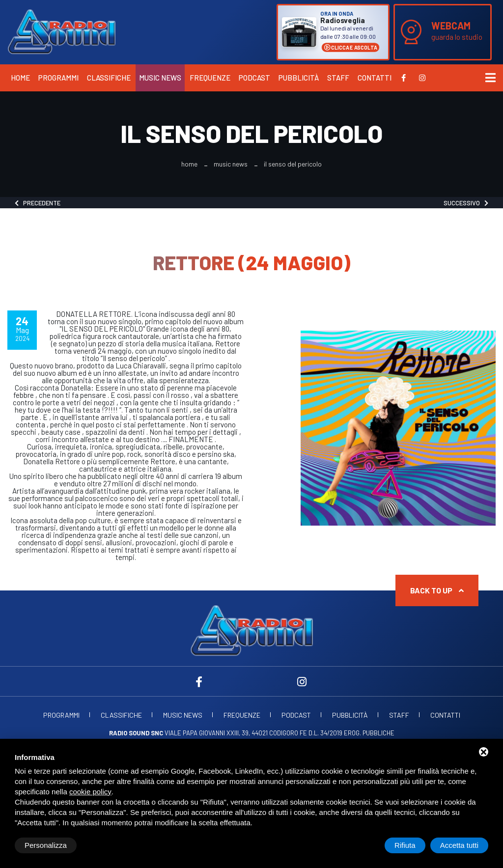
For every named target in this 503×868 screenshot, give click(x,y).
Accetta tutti (459, 845)
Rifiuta (405, 845)
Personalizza (46, 845)
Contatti (375, 78)
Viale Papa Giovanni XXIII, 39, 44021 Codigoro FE (208, 733)
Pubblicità (299, 78)
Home (20, 78)
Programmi (58, 78)
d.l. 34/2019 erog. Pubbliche (351, 733)
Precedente (38, 203)
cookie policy (90, 792)
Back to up (437, 590)
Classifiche (109, 78)
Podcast (254, 78)
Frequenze (210, 78)
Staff (338, 78)
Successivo (466, 203)
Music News (160, 78)
